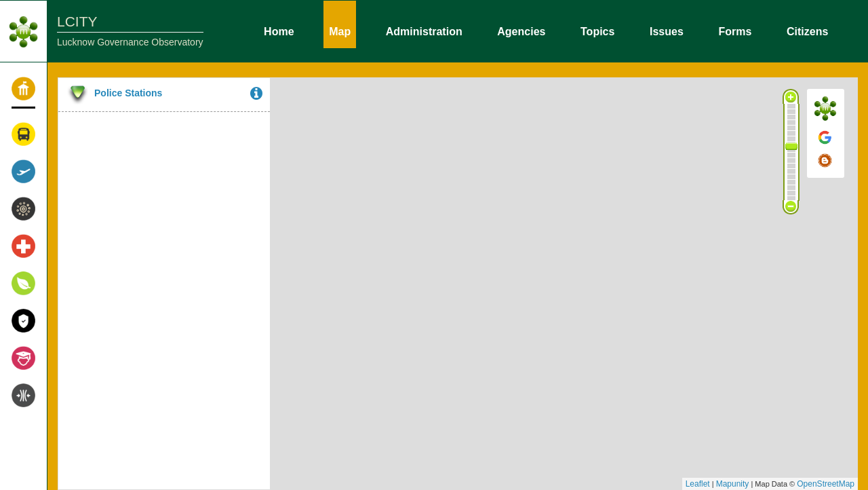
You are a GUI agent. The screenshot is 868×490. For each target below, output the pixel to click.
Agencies (521, 31)
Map (340, 31)
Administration (424, 31)
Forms (735, 31)
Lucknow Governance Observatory (130, 42)
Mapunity (733, 484)
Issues (667, 31)
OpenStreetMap (826, 484)
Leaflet (698, 484)
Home (279, 31)
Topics (597, 31)
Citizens (807, 31)
